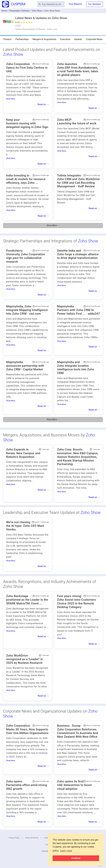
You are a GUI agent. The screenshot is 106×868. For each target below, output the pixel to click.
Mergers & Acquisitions (44, 39)
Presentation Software (19, 11)
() (18, 26)
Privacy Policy (14, 838)
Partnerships (22, 39)
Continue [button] (76, 858)
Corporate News (94, 39)
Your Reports (75, 4)
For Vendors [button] (95, 4)
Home (4, 11)
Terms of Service (32, 838)
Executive (65, 39)
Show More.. (11, 99)
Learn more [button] (66, 851)
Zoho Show (13, 54)
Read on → (43, 104)
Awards (78, 39)
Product (7, 39)
